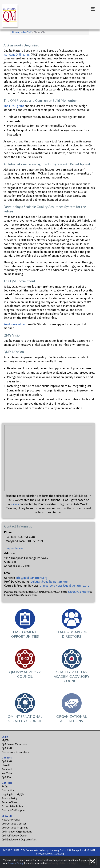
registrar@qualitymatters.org (49, 582)
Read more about (15, 324)
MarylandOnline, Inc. (17, 55)
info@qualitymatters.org (31, 578)
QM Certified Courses (14, 824)
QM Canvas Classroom (14, 744)
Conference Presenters (15, 752)
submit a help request (79, 592)
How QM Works (11, 820)
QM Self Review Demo (14, 836)
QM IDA (6, 777)
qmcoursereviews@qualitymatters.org (65, 586)
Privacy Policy (9, 798)
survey (15, 504)
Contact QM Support (14, 810)
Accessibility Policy (12, 806)
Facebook (7, 769)
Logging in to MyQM (13, 794)
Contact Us (8, 790)
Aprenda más (15, 548)
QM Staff (7, 748)
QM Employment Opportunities (19, 839)
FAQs (5, 786)
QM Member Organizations (17, 832)
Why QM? (26, 32)
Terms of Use (9, 802)
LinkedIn (6, 765)
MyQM (5, 740)
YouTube (7, 773)
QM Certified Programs (15, 828)
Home (15, 32)
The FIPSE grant (14, 106)
